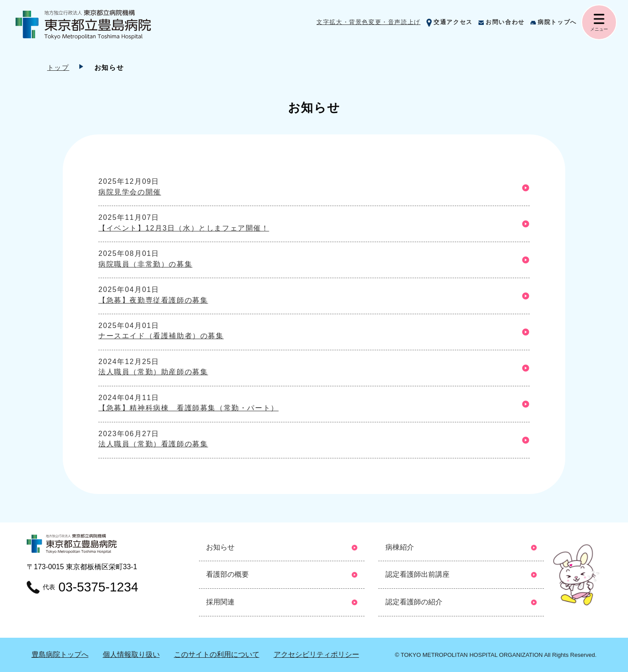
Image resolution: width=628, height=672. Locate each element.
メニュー (599, 29)
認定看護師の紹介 (414, 602)
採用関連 (220, 602)
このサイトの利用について (217, 654)
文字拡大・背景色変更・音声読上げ (369, 22)
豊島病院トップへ (60, 654)
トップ (58, 67)
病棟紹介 (400, 547)
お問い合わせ (505, 22)
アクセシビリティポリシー (316, 654)
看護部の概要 (227, 574)
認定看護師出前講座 (417, 574)
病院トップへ (557, 22)
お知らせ (220, 547)
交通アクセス (453, 22)
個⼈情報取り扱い (131, 654)
